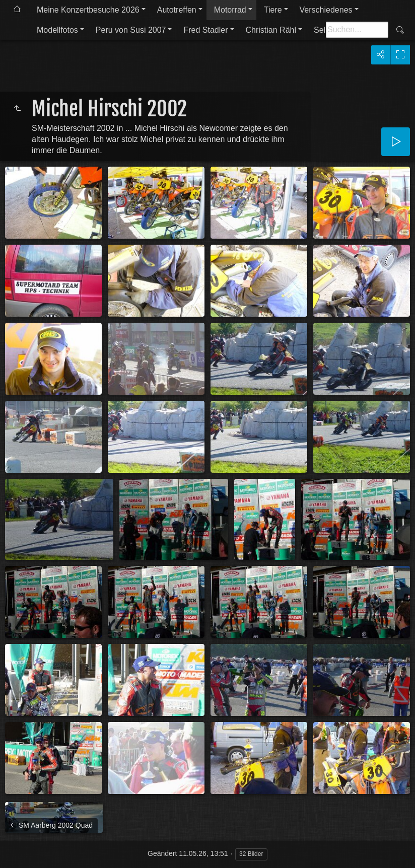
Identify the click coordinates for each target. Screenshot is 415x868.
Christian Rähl (271, 30)
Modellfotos (57, 30)
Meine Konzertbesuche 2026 (88, 10)
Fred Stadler (205, 30)
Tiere (273, 10)
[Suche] (357, 30)
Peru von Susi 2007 (131, 30)
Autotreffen (177, 10)
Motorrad (230, 10)
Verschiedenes (326, 10)
